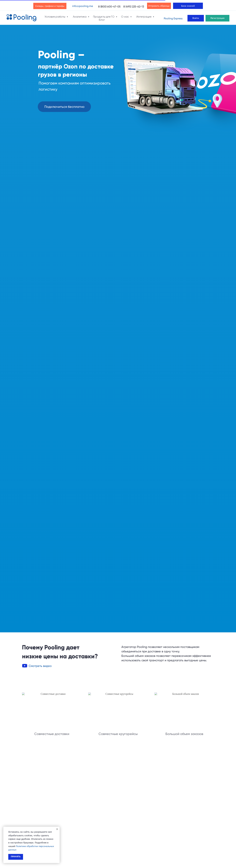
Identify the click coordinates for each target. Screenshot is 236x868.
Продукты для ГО (104, 17)
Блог (102, 20)
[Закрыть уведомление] (57, 829)
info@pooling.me (83, 6)
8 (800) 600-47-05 (109, 7)
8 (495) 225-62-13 (134, 7)
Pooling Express (173, 18)
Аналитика (80, 17)
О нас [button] (125, 17)
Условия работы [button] (55, 17)
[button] (64, 107)
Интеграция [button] (144, 17)
